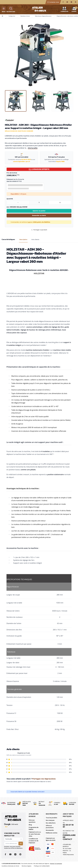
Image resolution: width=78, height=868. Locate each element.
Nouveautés (50, 830)
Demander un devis (39, 215)
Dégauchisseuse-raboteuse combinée (19, 131)
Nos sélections (51, 823)
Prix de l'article (12, 173)
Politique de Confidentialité (42, 866)
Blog (30, 825)
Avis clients (35, 240)
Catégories (12, 16)
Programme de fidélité (34, 828)
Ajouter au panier (39, 211)
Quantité (10, 199)
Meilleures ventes (52, 833)
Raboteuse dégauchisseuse (43, 16)
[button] (39, 230)
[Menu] (4, 8)
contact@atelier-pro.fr (22, 162)
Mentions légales (27, 866)
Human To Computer (56, 864)
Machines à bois (25, 16)
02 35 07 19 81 (26, 159)
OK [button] (21, 843)
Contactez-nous (53, 2)
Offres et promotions (50, 827)
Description (23, 240)
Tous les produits (51, 818)
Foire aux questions (32, 821)
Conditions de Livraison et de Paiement (34, 841)
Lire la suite (33, 148)
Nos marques (50, 820)
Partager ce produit (39, 230)
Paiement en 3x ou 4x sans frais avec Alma (35, 834)
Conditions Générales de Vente (10, 866)
